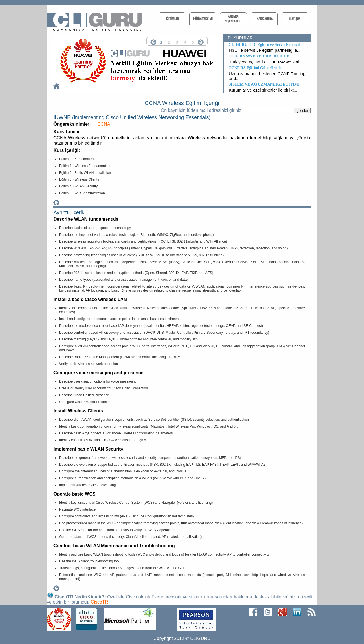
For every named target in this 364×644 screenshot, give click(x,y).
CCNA (104, 124)
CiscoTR (99, 602)
